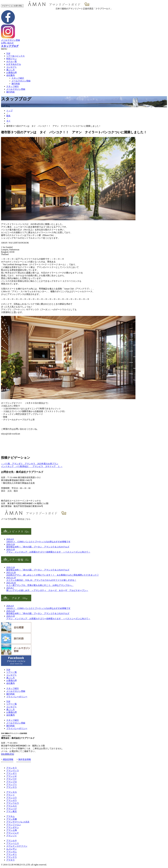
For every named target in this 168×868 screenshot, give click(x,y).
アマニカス (12, 806)
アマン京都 (12, 819)
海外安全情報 (25, 759)
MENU (4, 49)
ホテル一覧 (12, 61)
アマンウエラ (13, 803)
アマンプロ (12, 782)
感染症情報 (8, 759)
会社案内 (10, 75)
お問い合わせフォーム (12, 524)
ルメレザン (12, 849)
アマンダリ (12, 773)
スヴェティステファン (17, 846)
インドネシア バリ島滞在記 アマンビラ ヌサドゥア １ (32, 466)
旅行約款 (16, 84)
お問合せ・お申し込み (12, 496)
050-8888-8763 (8, 754)
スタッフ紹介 (18, 78)
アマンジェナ (13, 833)
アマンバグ (12, 809)
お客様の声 (12, 73)
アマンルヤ (12, 841)
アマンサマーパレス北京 (18, 822)
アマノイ (10, 795)
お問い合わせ (7, 43)
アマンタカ (12, 792)
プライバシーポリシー (17, 697)
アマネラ (10, 860)
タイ (8, 121)
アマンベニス (13, 843)
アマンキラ (12, 768)
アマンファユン (14, 825)
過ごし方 (10, 70)
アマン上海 (12, 830)
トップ (9, 111)
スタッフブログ (10, 46)
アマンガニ (12, 852)
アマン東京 (12, 811)
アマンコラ (12, 798)
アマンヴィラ (13, 771)
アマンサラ (12, 787)
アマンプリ (12, 784)
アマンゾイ (12, 836)
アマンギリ (12, 854)
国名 (8, 116)
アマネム (10, 816)
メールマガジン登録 (10, 40)
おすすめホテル (14, 64)
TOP (8, 53)
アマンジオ (12, 776)
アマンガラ (12, 800)
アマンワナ (12, 779)
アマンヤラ (12, 857)
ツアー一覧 (12, 672)
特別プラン (12, 59)
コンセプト (12, 67)
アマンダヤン (13, 827)
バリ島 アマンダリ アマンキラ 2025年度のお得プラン (30, 464)
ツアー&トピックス (15, 56)
